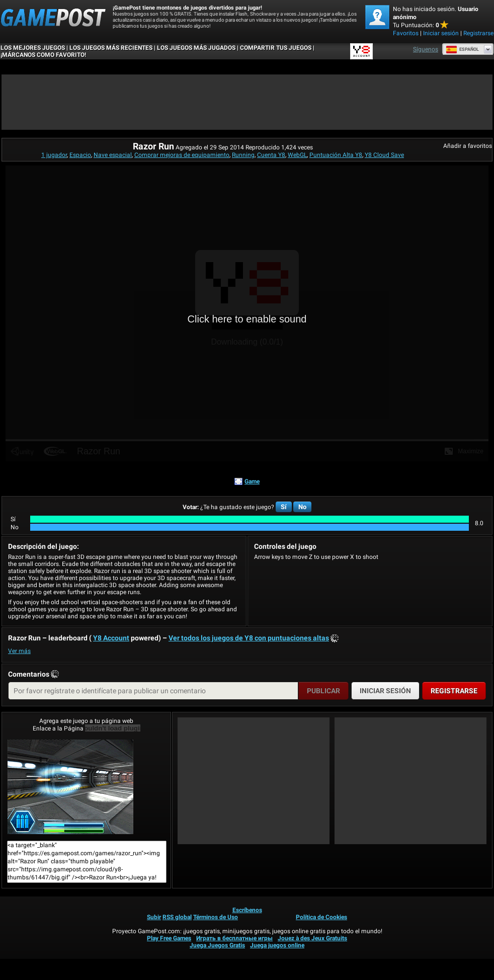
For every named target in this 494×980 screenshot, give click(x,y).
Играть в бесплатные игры (234, 938)
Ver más (19, 651)
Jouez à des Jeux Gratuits (312, 938)
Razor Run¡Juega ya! (70, 787)
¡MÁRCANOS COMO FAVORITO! (43, 55)
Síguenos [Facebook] (426, 49)
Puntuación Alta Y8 (336, 155)
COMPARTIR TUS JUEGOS (276, 48)
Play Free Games (169, 938)
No (302, 507)
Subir (154, 917)
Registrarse (478, 33)
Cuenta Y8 (271, 155)
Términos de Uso (216, 917)
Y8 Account (111, 638)
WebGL (297, 155)
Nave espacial (113, 155)
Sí (284, 507)
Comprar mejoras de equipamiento (182, 155)
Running (243, 155)
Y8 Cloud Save (384, 155)
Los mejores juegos (33, 48)
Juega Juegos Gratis (217, 945)
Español (462, 49)
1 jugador (54, 155)
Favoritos (406, 33)
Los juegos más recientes (111, 48)
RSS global (177, 917)
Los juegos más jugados (196, 48)
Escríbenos (247, 910)
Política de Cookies (321, 917)
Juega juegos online (277, 945)
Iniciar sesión (441, 33)
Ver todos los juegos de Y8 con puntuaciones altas (249, 638)
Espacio (80, 155)
